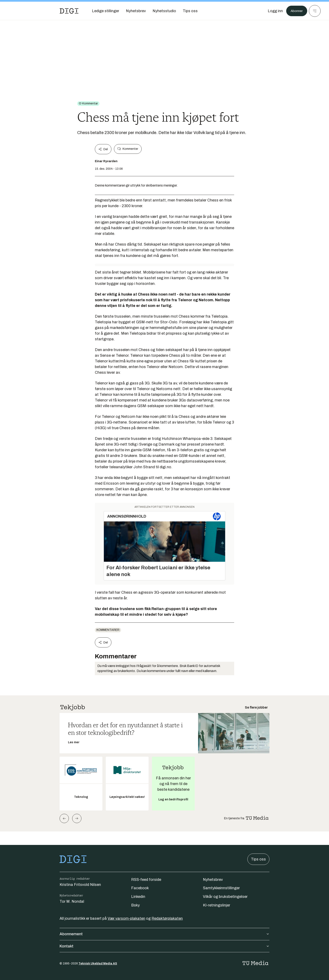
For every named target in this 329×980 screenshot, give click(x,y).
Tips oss (258, 859)
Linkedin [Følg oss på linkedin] (138, 897)
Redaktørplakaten (167, 918)
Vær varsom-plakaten (126, 918)
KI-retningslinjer (217, 905)
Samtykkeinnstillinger (221, 888)
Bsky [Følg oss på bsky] (135, 905)
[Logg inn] (273, 11)
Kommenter (128, 149)
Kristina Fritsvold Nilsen (80, 885)
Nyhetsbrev (213, 880)
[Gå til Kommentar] (88, 104)
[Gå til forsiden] (69, 11)
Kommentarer (108, 630)
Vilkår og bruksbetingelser (225, 897)
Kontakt (164, 946)
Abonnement (164, 934)
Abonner (296, 11)
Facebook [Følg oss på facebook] (140, 888)
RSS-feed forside (146, 880)
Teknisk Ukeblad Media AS (98, 964)
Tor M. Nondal (72, 901)
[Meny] (315, 11)
